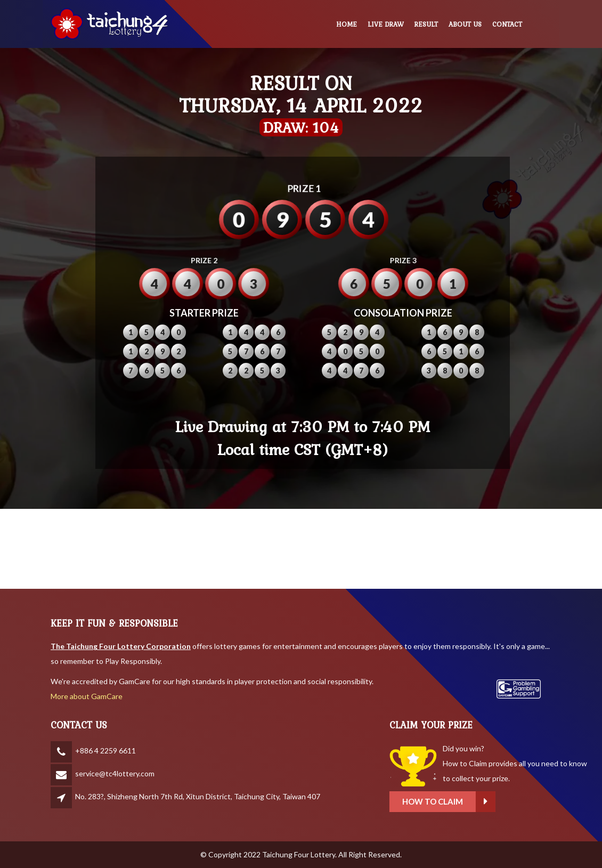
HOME (347, 24)
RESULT (426, 24)
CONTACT (507, 24)
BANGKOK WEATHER (301, 549)
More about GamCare (87, 696)
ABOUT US (465, 24)
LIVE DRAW (386, 24)
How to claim (513, 802)
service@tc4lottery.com (115, 773)
